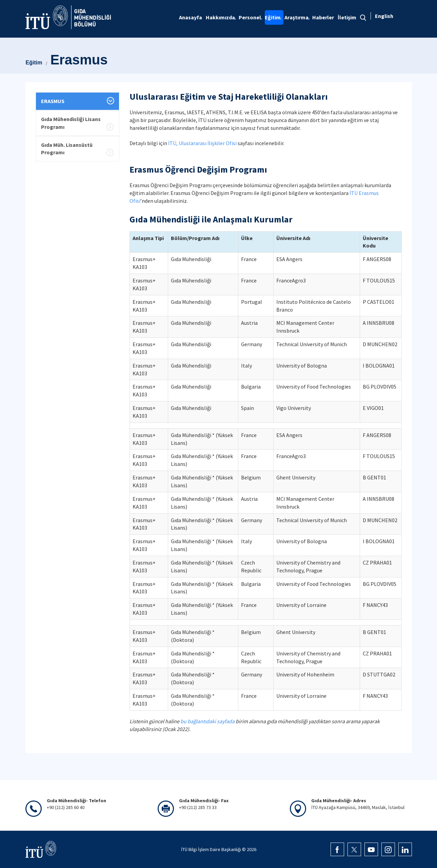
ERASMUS (53, 101)
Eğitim (34, 63)
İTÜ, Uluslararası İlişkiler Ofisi (202, 143)
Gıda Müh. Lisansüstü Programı (67, 149)
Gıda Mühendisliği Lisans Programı (71, 123)
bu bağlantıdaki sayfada (207, 721)
